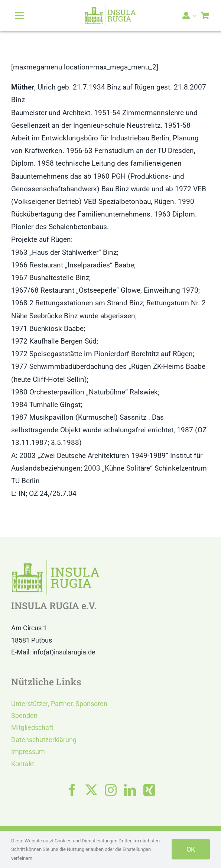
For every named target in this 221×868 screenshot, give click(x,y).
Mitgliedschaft (32, 727)
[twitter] (91, 790)
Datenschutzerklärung (44, 740)
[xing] (149, 790)
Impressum (28, 752)
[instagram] (111, 790)
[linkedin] (130, 790)
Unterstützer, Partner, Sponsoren (59, 704)
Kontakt (23, 764)
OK (191, 849)
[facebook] (72, 790)
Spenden (24, 716)
